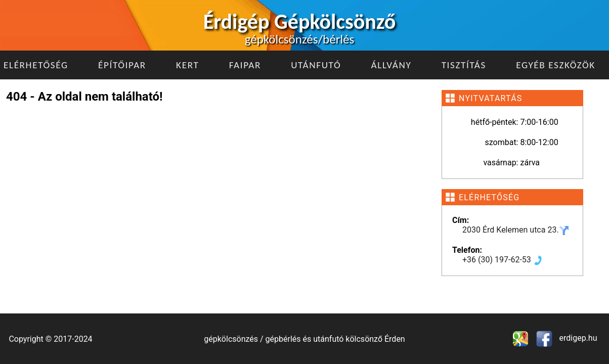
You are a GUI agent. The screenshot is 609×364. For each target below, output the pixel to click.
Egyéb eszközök (556, 65)
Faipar (245, 65)
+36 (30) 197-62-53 (503, 260)
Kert (187, 65)
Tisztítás (464, 65)
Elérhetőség (36, 65)
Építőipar (122, 65)
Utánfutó (316, 65)
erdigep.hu (577, 338)
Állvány (391, 65)
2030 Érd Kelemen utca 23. (516, 230)
